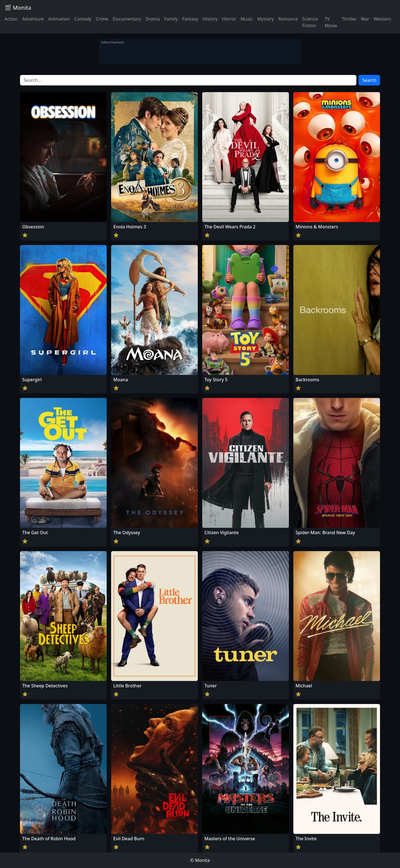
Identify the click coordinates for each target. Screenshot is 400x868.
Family (171, 19)
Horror (229, 19)
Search (369, 80)
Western (382, 19)
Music (247, 19)
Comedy (83, 19)
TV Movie (331, 22)
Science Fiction (310, 22)
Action (11, 19)
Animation (59, 19)
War (365, 19)
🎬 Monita (18, 8)
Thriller (349, 19)
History (210, 19)
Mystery (266, 19)
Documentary (127, 19)
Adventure (33, 19)
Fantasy (190, 19)
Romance (288, 19)
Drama (153, 19)
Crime (102, 19)
